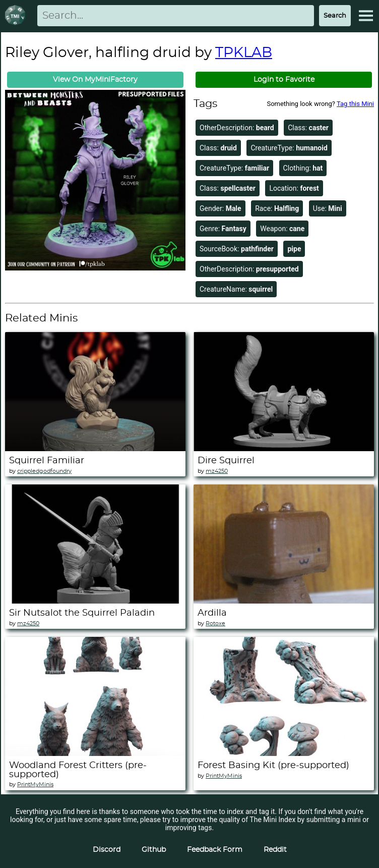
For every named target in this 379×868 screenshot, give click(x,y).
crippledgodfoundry (44, 471)
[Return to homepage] (17, 16)
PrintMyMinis (35, 784)
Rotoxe (215, 623)
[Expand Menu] (366, 16)
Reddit (275, 850)
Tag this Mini (355, 104)
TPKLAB (244, 53)
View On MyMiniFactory (95, 80)
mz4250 (217, 471)
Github (154, 850)
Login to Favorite (284, 80)
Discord (107, 850)
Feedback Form (215, 850)
